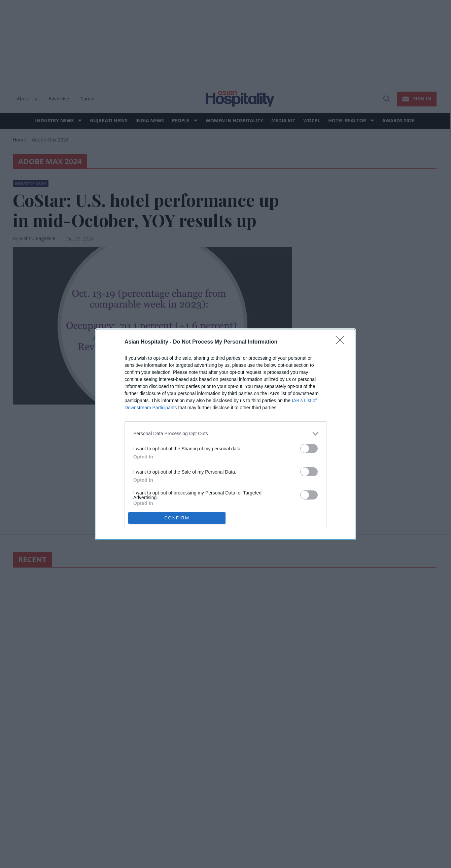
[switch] (309, 448)
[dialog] (225, 434)
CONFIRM (177, 518)
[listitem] (225, 433)
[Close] (342, 342)
